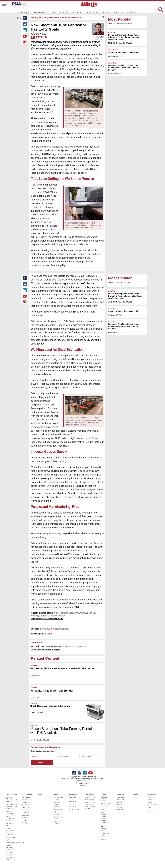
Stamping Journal (57, 822)
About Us (111, 10)
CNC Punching (12, 804)
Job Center (120, 800)
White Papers (74, 809)
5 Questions (58, 812)
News (50, 10)
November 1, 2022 (38, 34)
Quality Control (11, 838)
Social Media (152, 805)
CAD (77, 613)
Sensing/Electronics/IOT (12, 843)
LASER (42, 616)
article (42, 17)
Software (9, 845)
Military (25, 823)
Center (83, 613)
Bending (112, 32)
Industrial (25, 813)
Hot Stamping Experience (105, 804)
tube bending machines (71, 17)
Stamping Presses (10, 849)
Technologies (23, 10)
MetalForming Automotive (90, 803)
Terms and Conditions (120, 808)
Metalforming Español (58, 818)
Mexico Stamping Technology (105, 821)
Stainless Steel (58, 616)
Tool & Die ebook (73, 798)
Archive (56, 800)
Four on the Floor (105, 834)
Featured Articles (57, 803)
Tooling (9, 852)
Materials (10, 826)
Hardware (25, 810)
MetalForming (90, 797)
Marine (25, 818)
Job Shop (26, 815)
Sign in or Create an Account (77, 646)
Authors (56, 807)
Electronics (26, 807)
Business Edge (90, 800)
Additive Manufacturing (12, 798)
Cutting (9, 811)
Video (150, 802)
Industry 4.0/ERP (103, 809)
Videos (72, 804)
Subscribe (120, 805)
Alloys (57, 613)
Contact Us (120, 797)
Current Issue (58, 797)
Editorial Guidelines (152, 811)
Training (9, 855)
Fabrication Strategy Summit (105, 799)
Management (11, 823)
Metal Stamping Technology (105, 814)
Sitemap (119, 802)
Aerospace (26, 797)
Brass (72, 613)
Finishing (10, 814)
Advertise (136, 10)
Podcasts (73, 802)
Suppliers (123, 10)
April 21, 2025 (35, 698)
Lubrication (10, 821)
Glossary (57, 814)
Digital (150, 800)
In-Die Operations (10, 817)
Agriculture (26, 800)
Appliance (26, 802)
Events (99, 10)
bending (53, 17)
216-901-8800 (83, 781)
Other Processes (10, 830)
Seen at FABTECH (104, 839)
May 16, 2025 (35, 675)
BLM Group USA (62, 629)
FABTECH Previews (104, 830)
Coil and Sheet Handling (12, 808)
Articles (60, 10)
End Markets (38, 10)
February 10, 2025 (37, 713)
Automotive (26, 805)
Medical (25, 820)
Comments (39, 38)
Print (149, 797)
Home (33, 17)
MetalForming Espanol (90, 808)
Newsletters (87, 10)
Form (90, 613)
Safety (9, 840)
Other (24, 825)
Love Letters (58, 809)
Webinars (73, 807)
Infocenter (73, 10)
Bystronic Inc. (47, 629)
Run (48, 616)
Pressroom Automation (10, 834)
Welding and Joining (11, 858)
